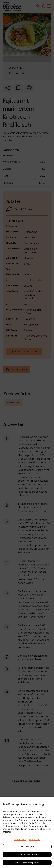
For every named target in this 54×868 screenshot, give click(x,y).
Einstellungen (27, 847)
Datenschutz (20, 840)
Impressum (35, 840)
